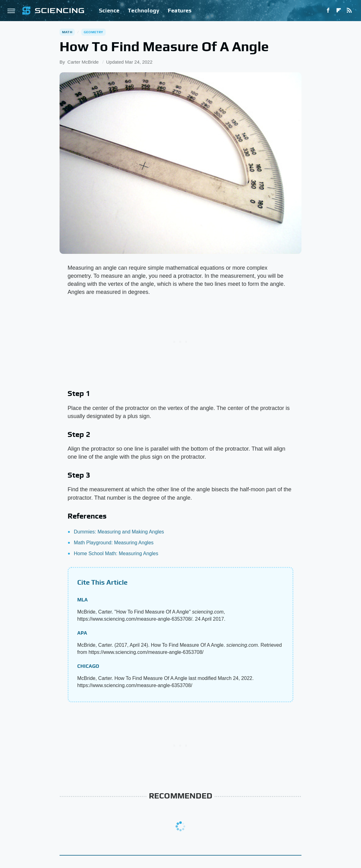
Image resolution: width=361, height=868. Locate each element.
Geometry (94, 32)
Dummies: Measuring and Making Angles (119, 532)
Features (180, 10)
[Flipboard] (339, 11)
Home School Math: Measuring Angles (116, 553)
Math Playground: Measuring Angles (114, 543)
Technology (144, 10)
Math (67, 32)
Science (109, 10)
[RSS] (349, 11)
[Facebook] (328, 11)
